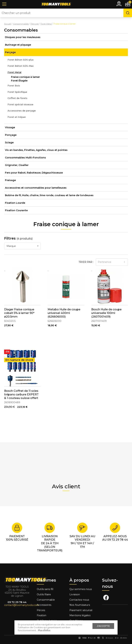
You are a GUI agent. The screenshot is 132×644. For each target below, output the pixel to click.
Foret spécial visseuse (20, 104)
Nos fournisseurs (80, 605)
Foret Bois (14, 86)
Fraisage (10, 180)
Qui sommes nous (81, 589)
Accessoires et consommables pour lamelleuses (36, 188)
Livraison (75, 594)
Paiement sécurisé (81, 610)
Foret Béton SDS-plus (21, 60)
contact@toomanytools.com (21, 605)
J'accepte (103, 626)
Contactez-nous (79, 600)
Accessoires (44, 605)
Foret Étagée (19, 81)
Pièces (41, 610)
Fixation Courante (16, 210)
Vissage (10, 127)
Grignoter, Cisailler (17, 165)
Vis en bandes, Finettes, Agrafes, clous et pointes (36, 150)
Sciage (9, 142)
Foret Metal (14, 72)
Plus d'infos (44, 630)
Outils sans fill (45, 589)
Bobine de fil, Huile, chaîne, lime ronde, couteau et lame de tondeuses (49, 195)
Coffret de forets (17, 98)
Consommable (46, 600)
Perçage (10, 52)
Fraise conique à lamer (25, 77)
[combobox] (22, 246)
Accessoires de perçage (22, 111)
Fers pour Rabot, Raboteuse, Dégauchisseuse (34, 173)
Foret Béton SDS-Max (21, 66)
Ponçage (11, 135)
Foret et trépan (17, 117)
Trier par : (86, 262)
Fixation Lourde (15, 203)
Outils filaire (44, 594)
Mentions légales (80, 615)
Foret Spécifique (17, 92)
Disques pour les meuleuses (23, 37)
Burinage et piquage (18, 45)
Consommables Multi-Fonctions (25, 158)
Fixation (42, 615)
